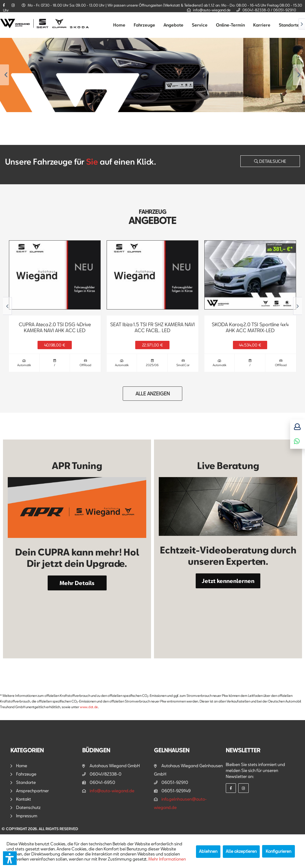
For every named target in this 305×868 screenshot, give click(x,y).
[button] (10, 858)
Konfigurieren (278, 851)
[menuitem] (119, 25)
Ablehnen (208, 851)
